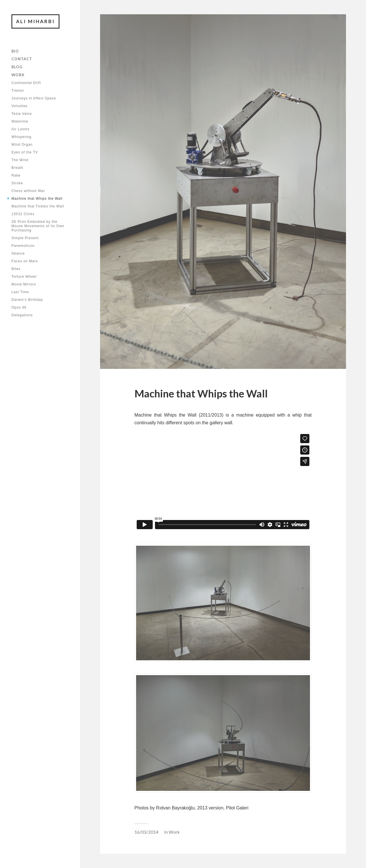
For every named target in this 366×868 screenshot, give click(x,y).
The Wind (20, 160)
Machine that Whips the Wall (37, 199)
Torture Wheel (24, 277)
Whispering (21, 137)
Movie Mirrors (24, 284)
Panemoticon (23, 246)
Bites (16, 269)
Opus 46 (19, 307)
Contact (22, 59)
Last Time (20, 292)
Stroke (17, 183)
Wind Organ (22, 145)
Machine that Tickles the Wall (38, 206)
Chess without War (28, 191)
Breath (17, 168)
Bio (15, 51)
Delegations (22, 315)
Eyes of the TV (25, 152)
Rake (16, 175)
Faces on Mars (25, 261)
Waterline (20, 121)
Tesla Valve (22, 114)
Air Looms (20, 129)
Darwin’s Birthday (27, 300)
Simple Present (25, 238)
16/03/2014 (146, 832)
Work (18, 75)
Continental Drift (26, 83)
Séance (18, 253)
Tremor (18, 91)
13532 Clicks (23, 214)
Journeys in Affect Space (34, 98)
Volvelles (19, 106)
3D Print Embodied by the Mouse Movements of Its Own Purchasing (38, 226)
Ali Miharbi (35, 21)
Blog (17, 67)
